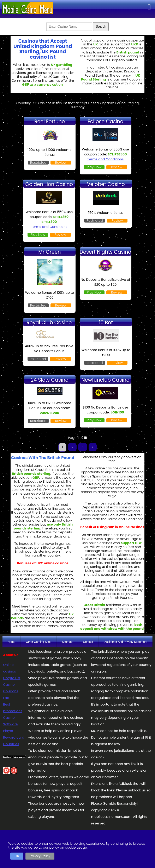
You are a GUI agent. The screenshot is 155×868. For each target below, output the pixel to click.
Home (11, 642)
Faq (6, 698)
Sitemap (67, 642)
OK (17, 856)
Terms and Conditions (106, 159)
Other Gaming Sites (39, 642)
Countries (11, 744)
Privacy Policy (40, 856)
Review (61, 163)
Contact (88, 642)
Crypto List (12, 678)
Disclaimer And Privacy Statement (126, 642)
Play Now (94, 167)
